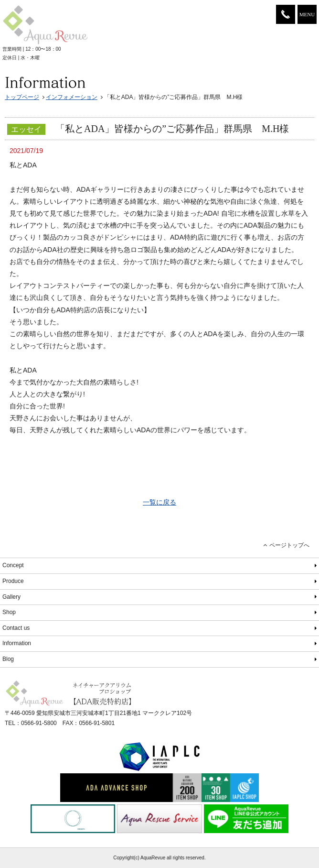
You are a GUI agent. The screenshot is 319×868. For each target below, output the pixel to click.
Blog (8, 659)
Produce (13, 581)
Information (17, 643)
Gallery (11, 597)
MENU (307, 14)
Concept (13, 565)
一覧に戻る (159, 502)
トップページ (22, 97)
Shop (9, 612)
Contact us (16, 628)
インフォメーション (72, 97)
